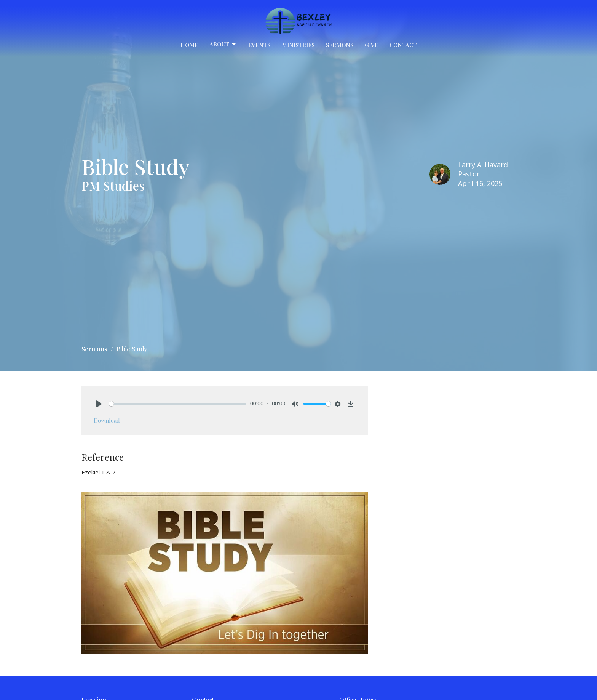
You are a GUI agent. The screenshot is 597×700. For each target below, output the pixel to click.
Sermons (340, 45)
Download (107, 420)
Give (371, 45)
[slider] (178, 404)
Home (189, 45)
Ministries (298, 45)
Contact (403, 45)
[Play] (99, 404)
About (223, 44)
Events (259, 45)
